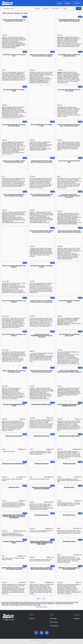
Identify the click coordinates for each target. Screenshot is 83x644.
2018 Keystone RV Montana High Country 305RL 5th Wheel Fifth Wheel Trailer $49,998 (69, 231)
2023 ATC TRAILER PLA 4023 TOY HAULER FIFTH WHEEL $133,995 (14, 371)
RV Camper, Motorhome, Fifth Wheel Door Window (14, 542)
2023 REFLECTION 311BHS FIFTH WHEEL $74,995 (41, 266)
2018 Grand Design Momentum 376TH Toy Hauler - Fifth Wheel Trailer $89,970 (69, 125)
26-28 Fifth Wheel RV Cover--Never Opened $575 (14, 55)
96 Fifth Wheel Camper (69, 515)
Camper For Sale (50, 602)
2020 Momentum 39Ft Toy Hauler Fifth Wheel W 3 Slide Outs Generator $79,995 (41, 162)
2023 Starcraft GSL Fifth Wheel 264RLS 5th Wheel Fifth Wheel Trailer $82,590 (14, 20)
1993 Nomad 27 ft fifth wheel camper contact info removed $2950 (41, 488)
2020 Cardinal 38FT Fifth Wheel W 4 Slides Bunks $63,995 (69, 90)
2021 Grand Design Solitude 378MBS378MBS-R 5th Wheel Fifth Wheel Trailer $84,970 (69, 196)
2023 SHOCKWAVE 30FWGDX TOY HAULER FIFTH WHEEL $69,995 (14, 125)
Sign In (60, 3)
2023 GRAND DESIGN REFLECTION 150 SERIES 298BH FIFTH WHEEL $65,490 (69, 20)
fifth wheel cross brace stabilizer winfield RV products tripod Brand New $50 (14, 162)
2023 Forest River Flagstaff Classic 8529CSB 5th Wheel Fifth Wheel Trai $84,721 (69, 371)
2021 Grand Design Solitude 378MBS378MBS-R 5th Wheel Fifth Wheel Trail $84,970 (41, 336)
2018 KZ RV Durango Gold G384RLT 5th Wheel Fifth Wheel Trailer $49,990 (14, 195)
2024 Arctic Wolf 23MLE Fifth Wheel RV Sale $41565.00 (14, 301)
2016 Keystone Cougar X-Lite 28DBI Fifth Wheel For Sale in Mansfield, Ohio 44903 (41, 568)
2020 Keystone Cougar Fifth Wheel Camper (14, 464)
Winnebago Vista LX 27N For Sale (21, 605)
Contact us (77, 618)
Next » (45, 599)
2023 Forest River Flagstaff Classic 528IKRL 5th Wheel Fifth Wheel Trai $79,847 (41, 231)
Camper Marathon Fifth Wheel (41, 436)
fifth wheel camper (69, 487)
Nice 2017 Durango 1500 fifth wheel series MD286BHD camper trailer (69, 405)
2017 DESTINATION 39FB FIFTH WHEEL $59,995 (69, 301)
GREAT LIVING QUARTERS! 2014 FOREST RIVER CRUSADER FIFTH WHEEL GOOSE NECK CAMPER (41, 543)
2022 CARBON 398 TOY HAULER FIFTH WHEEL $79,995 (69, 335)
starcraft (18, 45)
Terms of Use (54, 622)
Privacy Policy (54, 626)
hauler (19, 74)
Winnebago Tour (51, 604)
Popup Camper (5, 604)
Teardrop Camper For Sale (17, 602)
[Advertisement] (41, 28)
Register (68, 3)
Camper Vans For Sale (40, 602)
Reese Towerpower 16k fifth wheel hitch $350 (69, 162)
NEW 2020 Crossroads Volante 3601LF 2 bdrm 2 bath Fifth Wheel (69, 568)
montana (60, 72)
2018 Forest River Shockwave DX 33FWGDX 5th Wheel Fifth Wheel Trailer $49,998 (41, 55)
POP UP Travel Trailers (7, 605)
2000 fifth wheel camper (69, 464)
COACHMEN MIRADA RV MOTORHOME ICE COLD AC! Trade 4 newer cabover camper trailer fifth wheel (14, 516)
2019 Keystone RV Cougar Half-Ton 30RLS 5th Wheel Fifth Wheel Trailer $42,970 (41, 371)
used (59, 37)
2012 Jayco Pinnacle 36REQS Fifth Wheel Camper (14, 405)
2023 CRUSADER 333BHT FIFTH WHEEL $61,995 (41, 125)
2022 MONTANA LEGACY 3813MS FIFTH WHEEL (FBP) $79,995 (69, 55)
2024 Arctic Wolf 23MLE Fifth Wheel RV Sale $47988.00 (14, 266)
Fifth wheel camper (14, 487)
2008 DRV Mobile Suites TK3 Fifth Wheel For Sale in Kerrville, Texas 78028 (14, 568)
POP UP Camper (6, 602)
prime (10, 107)
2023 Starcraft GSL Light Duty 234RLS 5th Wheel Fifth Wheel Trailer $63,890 (41, 195)
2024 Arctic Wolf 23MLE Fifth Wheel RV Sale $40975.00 (14, 335)
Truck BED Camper (59, 602)
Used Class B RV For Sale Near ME (64, 604)
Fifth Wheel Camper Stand (41, 464)
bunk (44, 149)
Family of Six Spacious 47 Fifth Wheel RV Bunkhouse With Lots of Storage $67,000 (41, 301)
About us (32, 618)
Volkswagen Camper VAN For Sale (28, 604)
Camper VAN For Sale (29, 602)
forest (40, 80)
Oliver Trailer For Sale (35, 605)
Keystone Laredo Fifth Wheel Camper (42, 404)
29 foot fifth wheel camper (42, 515)
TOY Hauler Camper (14, 604)
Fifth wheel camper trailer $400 (14, 436)
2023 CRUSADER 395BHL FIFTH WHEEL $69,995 (14, 90)
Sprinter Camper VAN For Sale (71, 602)
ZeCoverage (53, 618)
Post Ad (77, 3)
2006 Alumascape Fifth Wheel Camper (69, 436)
